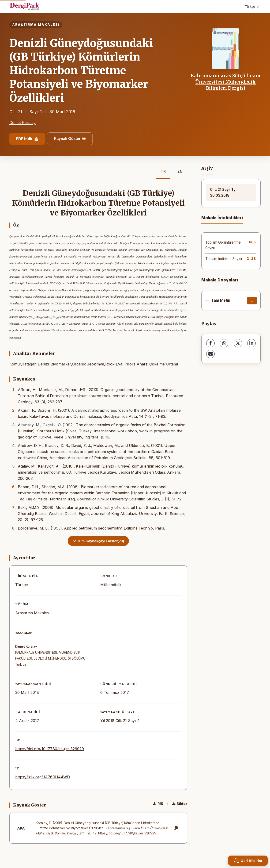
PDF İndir (27, 139)
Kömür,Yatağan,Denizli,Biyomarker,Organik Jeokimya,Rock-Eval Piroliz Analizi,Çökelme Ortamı (94, 364)
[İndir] (252, 300)
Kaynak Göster (70, 139)
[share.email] (210, 354)
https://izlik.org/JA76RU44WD (43, 777)
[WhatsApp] (224, 343)
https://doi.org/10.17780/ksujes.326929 (50, 749)
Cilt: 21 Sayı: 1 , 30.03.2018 (223, 192)
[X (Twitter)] (238, 343)
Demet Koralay (22, 123)
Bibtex (180, 804)
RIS (158, 804)
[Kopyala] (176, 828)
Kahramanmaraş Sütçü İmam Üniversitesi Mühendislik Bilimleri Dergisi (225, 82)
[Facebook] (210, 343)
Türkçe (252, 7)
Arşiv (207, 168)
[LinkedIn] (251, 343)
